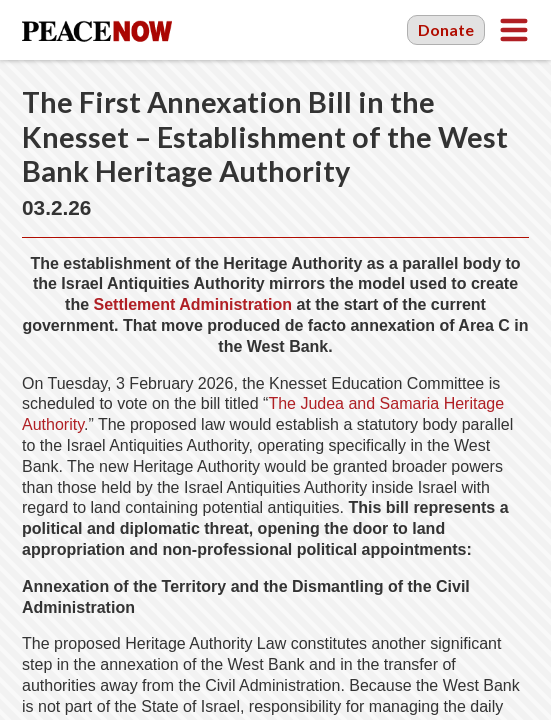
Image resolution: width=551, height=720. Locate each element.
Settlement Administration (193, 304)
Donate (446, 29)
